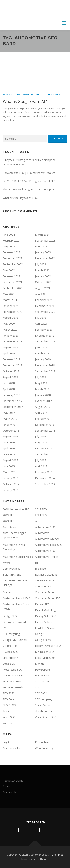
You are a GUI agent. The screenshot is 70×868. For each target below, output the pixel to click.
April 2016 (9, 448)
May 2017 (9, 413)
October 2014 (11, 484)
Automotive (42, 533)
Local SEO (9, 664)
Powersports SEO (13, 675)
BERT (38, 563)
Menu (64, 23)
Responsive (42, 675)
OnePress (57, 855)
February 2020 (44, 330)
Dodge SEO (10, 616)
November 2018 (45, 365)
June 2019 (41, 347)
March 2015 (10, 472)
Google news (51, 94)
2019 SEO (9, 515)
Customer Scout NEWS (17, 598)
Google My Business (15, 640)
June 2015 (9, 466)
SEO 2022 (41, 693)
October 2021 (43, 282)
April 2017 (41, 413)
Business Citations (46, 575)
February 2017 (44, 419)
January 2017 (11, 425)
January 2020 (11, 336)
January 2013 (11, 490)
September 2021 (13, 288)
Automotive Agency (47, 539)
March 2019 (42, 353)
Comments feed (13, 748)
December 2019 (45, 336)
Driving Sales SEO (46, 616)
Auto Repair (10, 527)
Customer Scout (45, 592)
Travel (7, 711)
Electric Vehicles (45, 622)
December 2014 (45, 478)
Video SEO (9, 717)
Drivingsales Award (14, 622)
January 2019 (43, 359)
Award (7, 563)
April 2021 (41, 294)
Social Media (43, 705)
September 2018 (45, 371)
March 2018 (42, 389)
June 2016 (9, 442)
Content (8, 592)
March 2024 (42, 235)
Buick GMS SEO (12, 575)
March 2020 (10, 330)
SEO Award (10, 699)
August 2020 (10, 318)
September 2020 (45, 312)
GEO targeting (11, 634)
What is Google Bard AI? (25, 101)
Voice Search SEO (46, 717)
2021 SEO (41, 515)
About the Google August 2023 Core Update (29, 189)
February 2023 (11, 252)
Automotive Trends (47, 557)
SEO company (44, 699)
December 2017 (13, 401)
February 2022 (11, 276)
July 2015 (41, 460)
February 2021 (44, 300)
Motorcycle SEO (13, 670)
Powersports (43, 670)
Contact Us (10, 792)
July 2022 (41, 264)
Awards (7, 786)
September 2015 (45, 454)
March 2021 (10, 300)
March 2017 (10, 419)
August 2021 (43, 288)
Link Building (10, 658)
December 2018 (13, 365)
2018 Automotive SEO (16, 509)
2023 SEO (8, 94)
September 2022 (13, 264)
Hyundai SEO (11, 652)
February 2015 (44, 472)
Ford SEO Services (46, 628)
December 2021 (13, 282)
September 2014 (45, 484)
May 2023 (9, 246)
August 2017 (43, 407)
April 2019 (9, 353)
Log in (7, 742)
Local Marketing (45, 658)
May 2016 (41, 442)
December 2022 (13, 258)
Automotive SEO (28, 94)
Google (39, 634)
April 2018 (9, 389)
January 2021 (11, 306)
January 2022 (43, 276)
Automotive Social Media (18, 557)
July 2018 (41, 377)
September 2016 (45, 431)
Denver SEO (42, 604)
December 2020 (45, 306)
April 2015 (41, 466)
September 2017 (13, 407)
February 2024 (11, 241)
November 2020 (13, 312)
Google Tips (10, 646)
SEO (38, 687)
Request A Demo (13, 781)
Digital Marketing (45, 610)
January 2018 (43, 395)
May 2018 (41, 383)
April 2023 (41, 246)
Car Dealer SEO (44, 580)
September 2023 (45, 241)
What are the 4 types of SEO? (21, 198)
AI (36, 521)
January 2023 (43, 252)
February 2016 (44, 448)
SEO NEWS (9, 705)
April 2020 (41, 324)
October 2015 (11, 454)
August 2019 (10, 347)
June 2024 (9, 235)
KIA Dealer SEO (44, 652)
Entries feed (42, 742)
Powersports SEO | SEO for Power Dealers (29, 173)
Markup (40, 664)
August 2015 (10, 460)
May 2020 (9, 324)
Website (8, 723)
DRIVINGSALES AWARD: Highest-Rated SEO (29, 181)
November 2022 (45, 258)
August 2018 (10, 377)
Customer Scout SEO (48, 598)
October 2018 (11, 371)
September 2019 (45, 341)
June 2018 (9, 383)
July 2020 (41, 318)
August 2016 (10, 436)
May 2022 (9, 270)
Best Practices (11, 569)
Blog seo (41, 569)
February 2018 (11, 395)
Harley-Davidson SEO (48, 646)
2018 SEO (41, 509)
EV (4, 628)
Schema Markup (13, 681)
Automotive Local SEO (49, 545)
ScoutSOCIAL (43, 681)
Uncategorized (44, 711)
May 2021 (9, 294)
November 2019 (13, 341)
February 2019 (11, 359)
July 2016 (41, 436)
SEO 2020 (9, 693)
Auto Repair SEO (45, 527)
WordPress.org (44, 748)
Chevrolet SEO (44, 586)
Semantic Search (13, 687)
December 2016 (45, 425)
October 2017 (43, 401)
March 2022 (42, 270)
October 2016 (11, 431)
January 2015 (11, 478)
